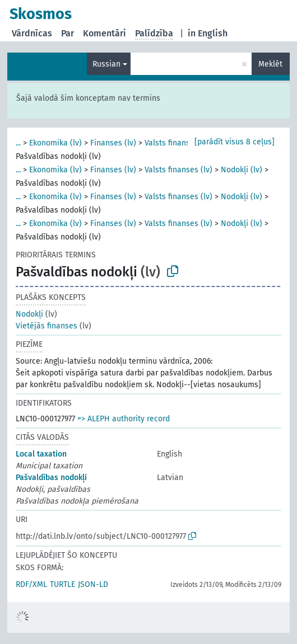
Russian (106, 64)
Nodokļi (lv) (242, 170)
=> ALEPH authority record (124, 419)
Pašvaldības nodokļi (51, 478)
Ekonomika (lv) (55, 143)
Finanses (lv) (113, 143)
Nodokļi (29, 314)
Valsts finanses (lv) (178, 143)
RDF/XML (31, 584)
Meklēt (270, 64)
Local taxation (41, 454)
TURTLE (62, 584)
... (18, 143)
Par (68, 33)
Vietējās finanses (47, 326)
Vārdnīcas (32, 33)
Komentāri (105, 33)
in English (208, 33)
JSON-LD (93, 584)
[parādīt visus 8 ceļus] (235, 142)
